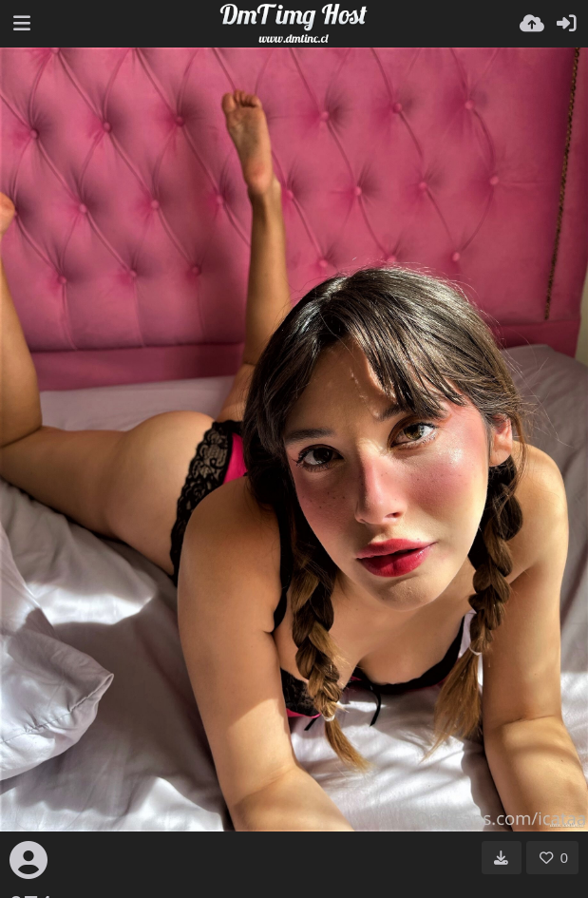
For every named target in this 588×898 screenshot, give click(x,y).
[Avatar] (28, 860)
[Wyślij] (532, 24)
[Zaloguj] (566, 24)
